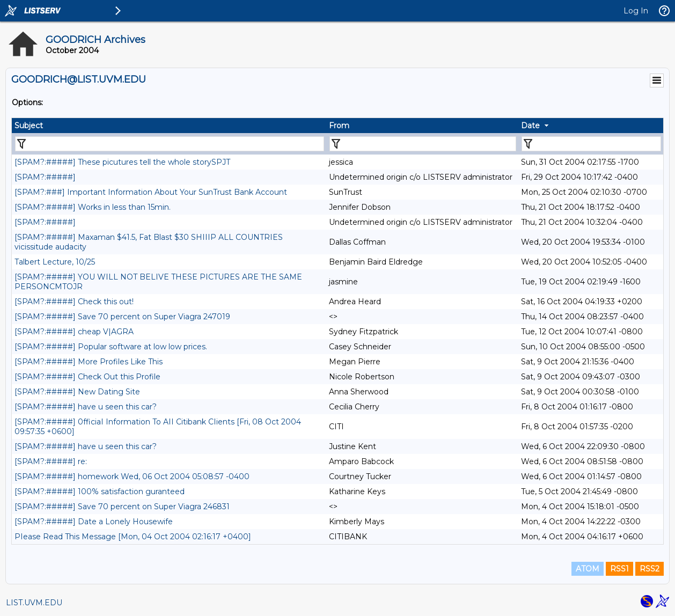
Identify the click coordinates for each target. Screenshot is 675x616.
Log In (636, 11)
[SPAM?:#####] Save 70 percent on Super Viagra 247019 (122, 317)
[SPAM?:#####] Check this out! (74, 302)
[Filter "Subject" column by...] (170, 144)
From (339, 126)
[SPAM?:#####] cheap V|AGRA (74, 332)
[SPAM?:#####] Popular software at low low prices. (111, 347)
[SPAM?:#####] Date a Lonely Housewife (94, 522)
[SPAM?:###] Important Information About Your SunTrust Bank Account (151, 192)
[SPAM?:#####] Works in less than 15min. (93, 207)
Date (530, 126)
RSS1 (619, 569)
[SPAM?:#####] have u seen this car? (86, 407)
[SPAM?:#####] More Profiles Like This (89, 362)
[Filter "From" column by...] (423, 144)
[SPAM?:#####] (45, 177)
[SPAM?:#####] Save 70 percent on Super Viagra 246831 (122, 507)
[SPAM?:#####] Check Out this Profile (87, 377)
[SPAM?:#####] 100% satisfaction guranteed (100, 492)
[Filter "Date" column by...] (591, 144)
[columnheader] (169, 126)
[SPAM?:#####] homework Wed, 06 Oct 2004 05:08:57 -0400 (132, 476)
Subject (29, 126)
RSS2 (650, 569)
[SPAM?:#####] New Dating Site (77, 392)
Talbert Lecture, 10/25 (55, 262)
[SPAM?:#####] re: (51, 461)
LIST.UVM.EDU (34, 603)
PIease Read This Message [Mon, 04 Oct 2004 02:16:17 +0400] (133, 537)
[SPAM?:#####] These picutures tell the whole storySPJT (122, 162)
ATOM (588, 569)
